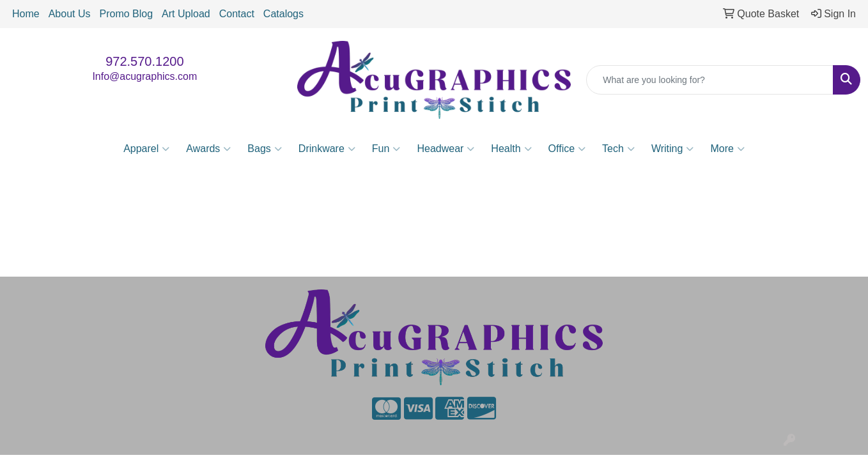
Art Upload (186, 14)
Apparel (146, 149)
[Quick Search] (710, 80)
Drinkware (327, 149)
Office (567, 149)
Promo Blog (127, 14)
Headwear (446, 149)
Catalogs (283, 14)
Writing (673, 149)
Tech (618, 149)
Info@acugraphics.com (144, 76)
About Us (70, 14)
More (727, 149)
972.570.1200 (144, 61)
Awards (208, 149)
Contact (237, 14)
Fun (386, 149)
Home (26, 14)
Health (511, 149)
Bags (264, 149)
